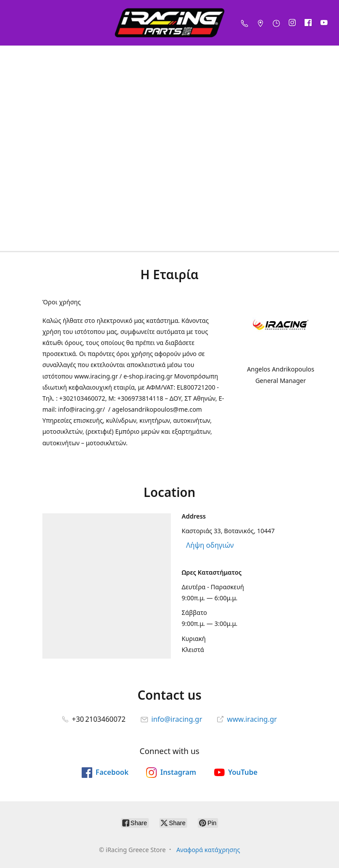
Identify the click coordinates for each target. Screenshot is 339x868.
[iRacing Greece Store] (169, 23)
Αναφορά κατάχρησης (208, 850)
